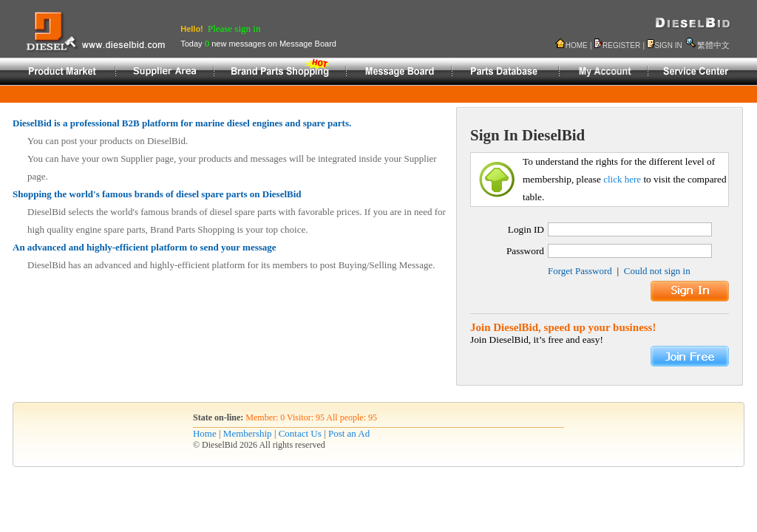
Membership (248, 433)
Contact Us (300, 433)
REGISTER (621, 45)
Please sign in (234, 28)
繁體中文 (713, 45)
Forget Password (580, 271)
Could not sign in (657, 271)
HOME (577, 45)
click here (622, 179)
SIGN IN (668, 45)
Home (205, 433)
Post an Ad (349, 433)
